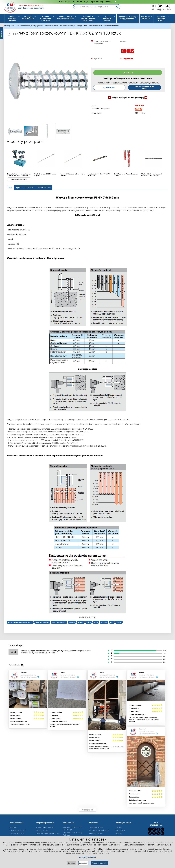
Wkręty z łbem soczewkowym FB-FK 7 (20, 622)
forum (96, 622)
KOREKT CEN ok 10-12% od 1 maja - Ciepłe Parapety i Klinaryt (85, 2)
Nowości (119, 833)
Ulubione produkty (96, 833)
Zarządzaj (83, 863)
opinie (89, 622)
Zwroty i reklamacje (17, 833)
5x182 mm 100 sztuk (42, 622)
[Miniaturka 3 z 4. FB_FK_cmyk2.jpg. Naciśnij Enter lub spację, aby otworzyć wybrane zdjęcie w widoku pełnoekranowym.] (47, 131)
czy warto (104, 622)
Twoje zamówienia (96, 827)
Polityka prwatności (87, 858)
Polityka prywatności (17, 830)
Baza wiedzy (120, 830)
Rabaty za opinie (42, 830)
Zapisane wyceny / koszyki (99, 830)
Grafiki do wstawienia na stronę (48, 833)
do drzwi (81, 622)
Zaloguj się (167, 9)
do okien (72, 622)
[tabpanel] (87, 410)
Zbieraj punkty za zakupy (45, 827)
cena (112, 622)
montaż (119, 622)
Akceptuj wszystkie (100, 863)
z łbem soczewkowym (59, 622)
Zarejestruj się (160, 10)
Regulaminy (14, 827)
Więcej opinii (87, 810)
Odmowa (71, 863)
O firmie (119, 827)
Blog (153, 9)
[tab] (11, 187)
